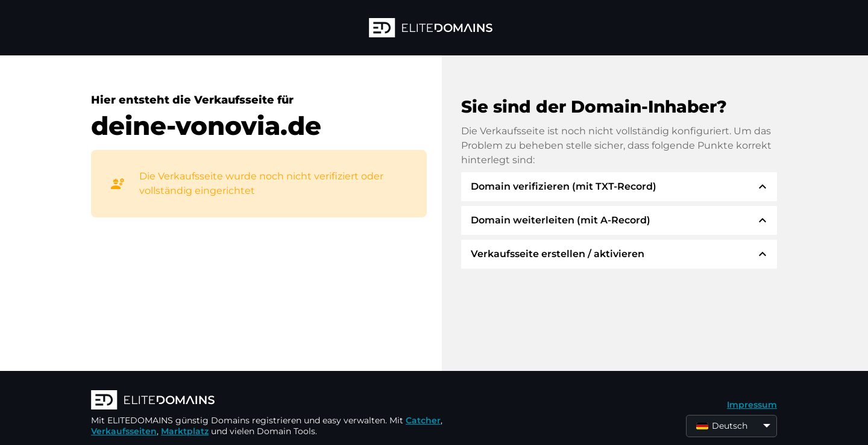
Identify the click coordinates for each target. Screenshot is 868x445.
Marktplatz (185, 431)
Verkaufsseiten (124, 431)
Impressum (752, 405)
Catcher (423, 420)
